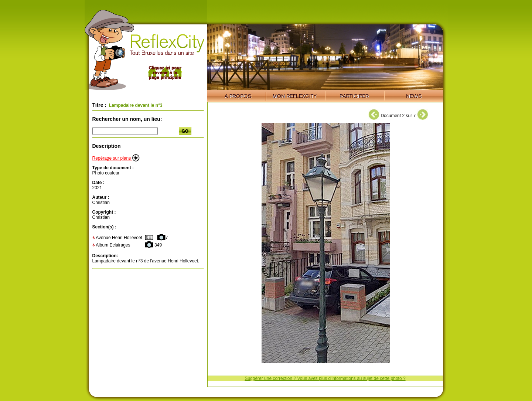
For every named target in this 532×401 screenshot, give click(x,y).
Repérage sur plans (116, 158)
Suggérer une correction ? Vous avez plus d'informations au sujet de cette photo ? (325, 378)
